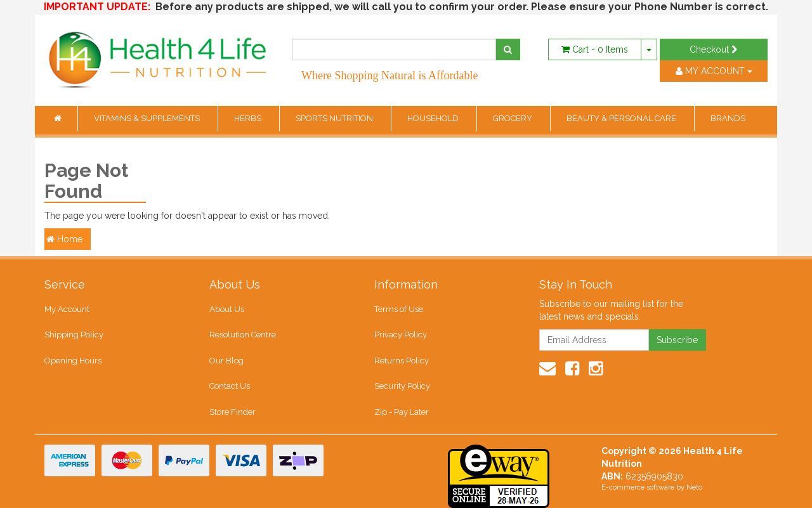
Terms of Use (399, 309)
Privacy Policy (401, 335)
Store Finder (232, 412)
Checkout (714, 49)
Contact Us (230, 386)
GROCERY (514, 118)
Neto (694, 487)
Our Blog (226, 361)
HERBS (249, 118)
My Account (67, 309)
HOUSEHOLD (434, 118)
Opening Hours (73, 361)
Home (64, 239)
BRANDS (728, 118)
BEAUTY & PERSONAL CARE (622, 118)
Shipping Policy (74, 335)
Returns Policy (402, 361)
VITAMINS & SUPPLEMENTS (148, 118)
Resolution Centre (243, 335)
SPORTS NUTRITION (335, 118)
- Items (595, 49)
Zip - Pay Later (402, 412)
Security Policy (402, 386)
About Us (227, 309)
